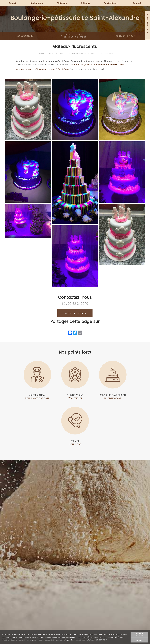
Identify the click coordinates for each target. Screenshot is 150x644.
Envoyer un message (75, 313)
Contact (137, 3)
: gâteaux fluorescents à (43, 69)
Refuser (139, 640)
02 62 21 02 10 (78, 304)
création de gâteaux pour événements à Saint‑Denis (98, 65)
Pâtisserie (62, 3)
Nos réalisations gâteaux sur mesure (83, 53)
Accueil (13, 3)
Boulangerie (37, 3)
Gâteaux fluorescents (106, 53)
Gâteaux (85, 3)
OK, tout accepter (139, 635)
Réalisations (111, 3)
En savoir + (102, 640)
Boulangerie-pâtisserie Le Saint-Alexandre (52, 53)
